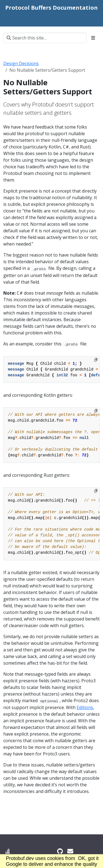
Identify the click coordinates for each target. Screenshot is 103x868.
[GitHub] (60, 851)
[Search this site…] (45, 38)
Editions (85, 707)
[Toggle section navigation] (93, 38)
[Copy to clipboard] (96, 360)
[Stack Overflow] (8, 851)
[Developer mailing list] (70, 851)
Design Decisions (21, 63)
